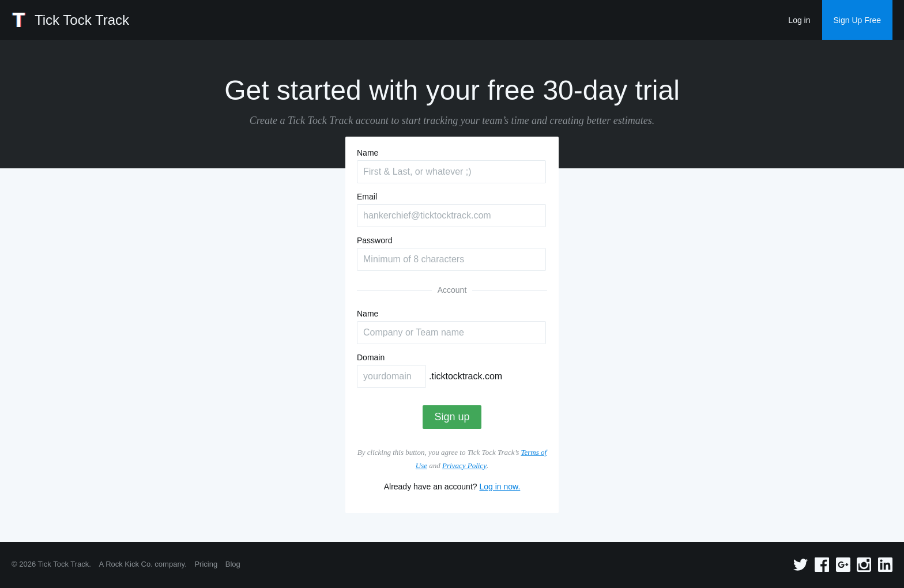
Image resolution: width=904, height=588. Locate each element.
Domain (371, 357)
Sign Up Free (857, 20)
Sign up (452, 417)
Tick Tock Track (82, 20)
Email (367, 197)
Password (374, 240)
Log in (799, 20)
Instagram (864, 565)
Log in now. (500, 487)
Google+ (843, 565)
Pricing (206, 564)
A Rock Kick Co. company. (143, 564)
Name (368, 153)
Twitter (801, 565)
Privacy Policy (464, 465)
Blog (233, 564)
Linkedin (885, 565)
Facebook (822, 565)
